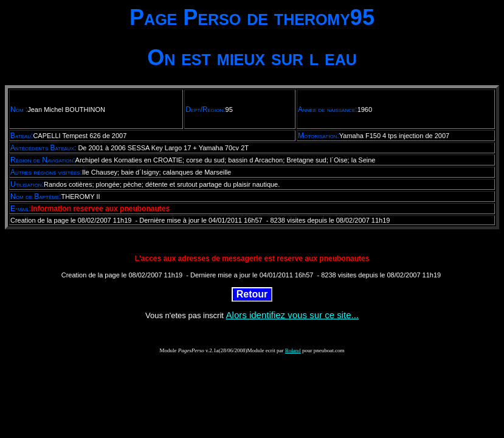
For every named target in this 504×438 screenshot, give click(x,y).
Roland (293, 350)
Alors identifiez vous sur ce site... (292, 315)
